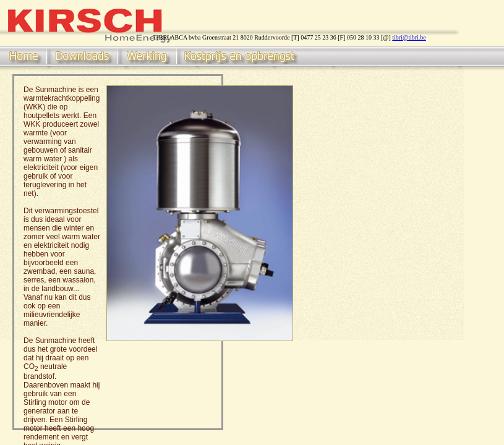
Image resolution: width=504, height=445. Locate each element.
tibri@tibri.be (409, 37)
